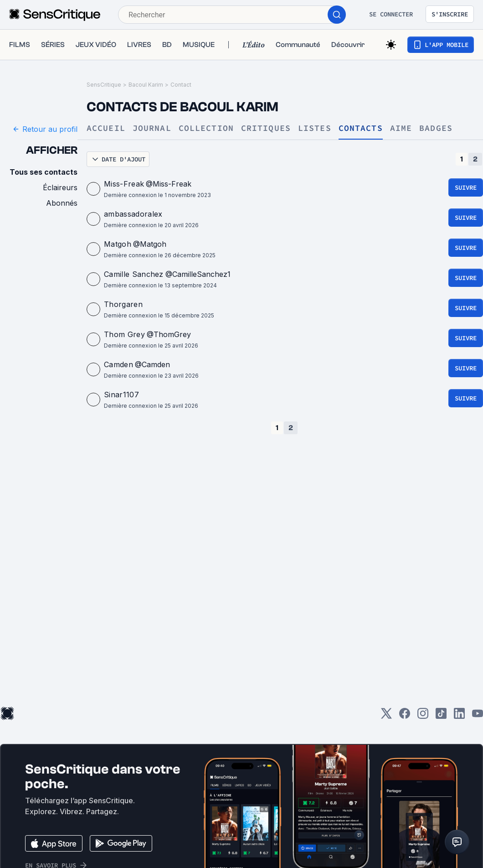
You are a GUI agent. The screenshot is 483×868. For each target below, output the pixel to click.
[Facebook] (405, 716)
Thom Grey (124, 334)
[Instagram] (423, 716)
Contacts (361, 128)
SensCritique (104, 85)
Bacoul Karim (146, 85)
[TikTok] (441, 716)
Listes (315, 128)
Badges (436, 128)
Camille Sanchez (134, 274)
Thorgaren (123, 304)
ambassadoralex (133, 214)
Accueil (106, 128)
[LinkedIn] (459, 716)
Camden (118, 364)
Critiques (266, 128)
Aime (401, 128)
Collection (206, 128)
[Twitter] (386, 716)
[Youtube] (478, 716)
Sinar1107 (121, 395)
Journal (152, 128)
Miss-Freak (124, 184)
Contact (181, 85)
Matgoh (118, 244)
